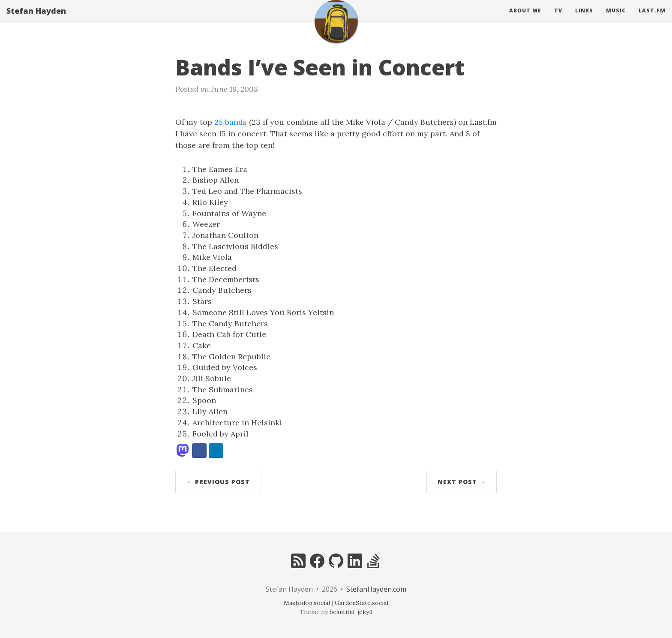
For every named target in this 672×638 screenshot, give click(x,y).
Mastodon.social (307, 603)
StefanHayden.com (376, 589)
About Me (525, 19)
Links (584, 19)
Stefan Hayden (36, 19)
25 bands (231, 122)
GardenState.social (361, 603)
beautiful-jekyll (351, 612)
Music (616, 19)
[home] (336, 30)
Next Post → (462, 482)
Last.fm (652, 19)
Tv (558, 19)
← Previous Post (218, 482)
